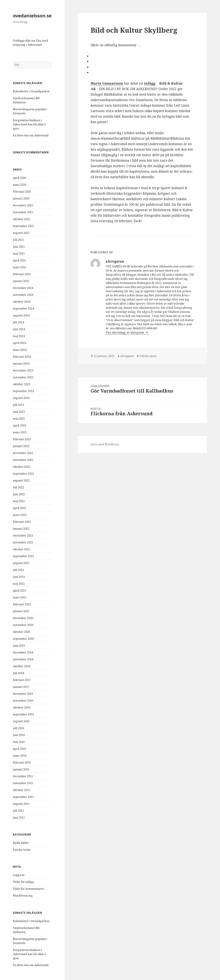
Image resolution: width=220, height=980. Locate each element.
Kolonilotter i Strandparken (31, 91)
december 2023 (23, 370)
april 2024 (20, 343)
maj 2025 (19, 253)
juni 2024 (19, 329)
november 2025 (23, 212)
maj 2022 (19, 501)
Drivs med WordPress (105, 444)
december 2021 (23, 535)
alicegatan (127, 356)
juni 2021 (19, 577)
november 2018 (23, 659)
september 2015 (23, 797)
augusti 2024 (21, 315)
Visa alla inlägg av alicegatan (125, 332)
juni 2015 (19, 817)
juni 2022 (19, 494)
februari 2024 (22, 357)
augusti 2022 (21, 480)
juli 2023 (18, 405)
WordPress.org (23, 896)
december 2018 (23, 652)
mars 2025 (20, 267)
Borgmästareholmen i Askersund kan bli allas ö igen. (29, 124)
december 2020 (23, 618)
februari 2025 (22, 274)
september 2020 (23, 639)
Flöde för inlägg (23, 882)
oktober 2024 (22, 302)
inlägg (150, 83)
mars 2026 (20, 185)
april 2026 (20, 178)
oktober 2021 (22, 549)
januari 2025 (21, 281)
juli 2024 (18, 322)
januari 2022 (21, 529)
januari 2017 (21, 687)
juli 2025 (18, 240)
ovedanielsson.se (32, 16)
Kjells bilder (21, 843)
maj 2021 (19, 584)
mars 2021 (20, 597)
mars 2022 (20, 515)
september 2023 (23, 391)
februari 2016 (22, 762)
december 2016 (23, 694)
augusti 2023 (21, 398)
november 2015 (23, 783)
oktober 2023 (22, 384)
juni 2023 (19, 412)
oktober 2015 (22, 790)
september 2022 (23, 474)
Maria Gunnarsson (107, 83)
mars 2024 (20, 350)
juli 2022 (18, 487)
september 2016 (23, 714)
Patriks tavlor (22, 850)
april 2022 (20, 508)
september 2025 (23, 226)
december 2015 (23, 776)
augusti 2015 (21, 804)
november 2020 (23, 625)
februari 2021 (22, 604)
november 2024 (23, 295)
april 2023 (20, 425)
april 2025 (20, 260)
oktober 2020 (22, 632)
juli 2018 (18, 673)
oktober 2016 (22, 707)
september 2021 (23, 556)
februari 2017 (22, 680)
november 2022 (23, 460)
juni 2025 (19, 247)
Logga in (19, 875)
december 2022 (23, 453)
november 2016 (23, 701)
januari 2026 (21, 198)
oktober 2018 (22, 666)
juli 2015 (18, 811)
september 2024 (23, 308)
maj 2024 (19, 336)
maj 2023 (19, 419)
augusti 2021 (21, 563)
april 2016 (20, 749)
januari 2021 (21, 611)
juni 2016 (19, 735)
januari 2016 (21, 769)
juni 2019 (19, 646)
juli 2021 (18, 570)
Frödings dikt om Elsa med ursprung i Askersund (30, 43)
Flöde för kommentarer (28, 889)
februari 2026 (22, 192)
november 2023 (23, 377)
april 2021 (20, 591)
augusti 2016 (21, 721)
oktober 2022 (22, 467)
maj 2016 (19, 742)
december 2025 (23, 205)
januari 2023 (21, 446)
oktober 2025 (22, 219)
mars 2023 (20, 432)
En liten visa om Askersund (31, 135)
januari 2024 (21, 364)
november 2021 (23, 542)
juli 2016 (18, 728)
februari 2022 (22, 522)
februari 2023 (22, 439)
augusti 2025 (21, 233)
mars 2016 (20, 756)
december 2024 (23, 288)
